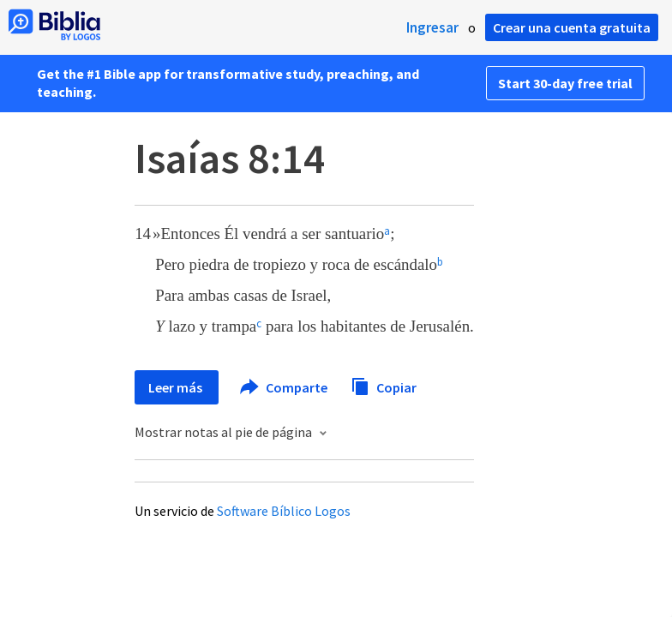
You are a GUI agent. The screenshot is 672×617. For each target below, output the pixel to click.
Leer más (177, 387)
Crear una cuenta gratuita (572, 27)
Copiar (384, 385)
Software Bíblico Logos (284, 511)
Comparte (285, 387)
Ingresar (432, 27)
